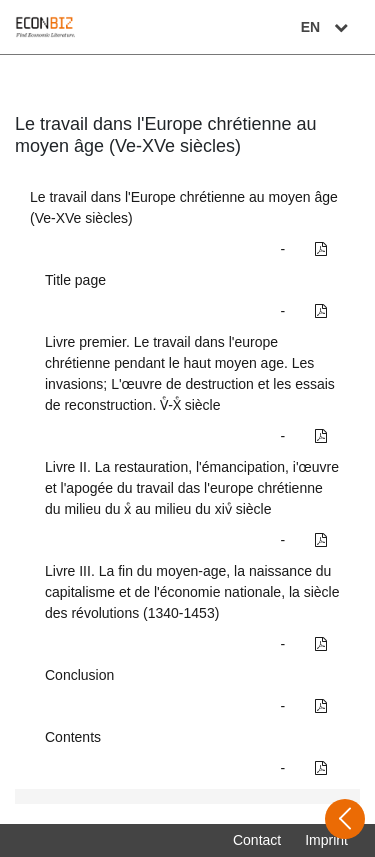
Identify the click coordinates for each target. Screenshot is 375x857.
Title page (75, 280)
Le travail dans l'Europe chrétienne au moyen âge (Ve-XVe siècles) (184, 207)
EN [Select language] (327, 27)
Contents (73, 737)
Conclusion (79, 675)
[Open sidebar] (345, 819)
